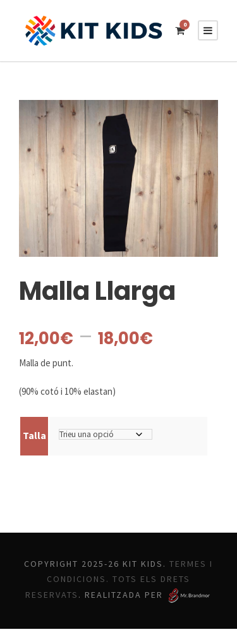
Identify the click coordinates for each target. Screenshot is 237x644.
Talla (34, 435)
